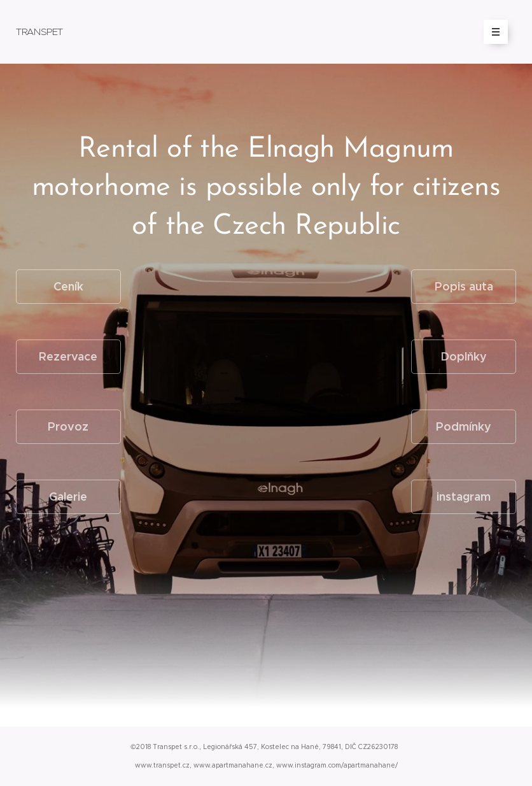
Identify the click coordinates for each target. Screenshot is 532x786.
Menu (492, 32)
